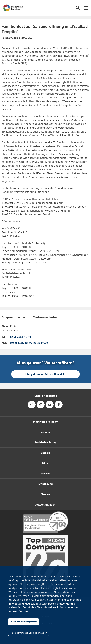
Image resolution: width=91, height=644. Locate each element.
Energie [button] (45, 453)
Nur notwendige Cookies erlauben (29, 633)
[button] (86, 8)
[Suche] (78, 8)
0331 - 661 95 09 (20, 337)
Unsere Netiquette (46, 396)
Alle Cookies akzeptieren (24, 621)
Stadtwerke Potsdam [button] (46, 422)
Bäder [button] (45, 463)
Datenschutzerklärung (62, 603)
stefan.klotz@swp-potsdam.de (29, 342)
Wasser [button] (46, 473)
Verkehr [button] (45, 432)
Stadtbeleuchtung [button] (46, 442)
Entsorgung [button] (46, 484)
